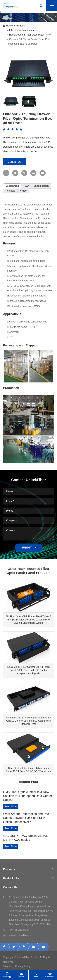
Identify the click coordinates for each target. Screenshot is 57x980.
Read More (11, 807)
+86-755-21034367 (16, 931)
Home (9, 26)
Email (21, 974)
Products (20, 26)
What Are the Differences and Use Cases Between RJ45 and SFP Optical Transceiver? (26, 818)
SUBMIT (29, 548)
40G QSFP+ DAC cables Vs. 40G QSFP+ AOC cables (26, 838)
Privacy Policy (23, 967)
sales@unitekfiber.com (18, 936)
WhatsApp (7, 974)
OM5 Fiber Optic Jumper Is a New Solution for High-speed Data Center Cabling (28, 796)
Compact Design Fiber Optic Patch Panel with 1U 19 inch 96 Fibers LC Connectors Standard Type (29, 721)
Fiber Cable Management (23, 30)
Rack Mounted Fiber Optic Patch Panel (30, 35)
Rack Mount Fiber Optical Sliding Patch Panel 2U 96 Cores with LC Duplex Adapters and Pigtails (28, 670)
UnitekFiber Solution (28, 958)
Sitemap (8, 967)
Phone (36, 974)
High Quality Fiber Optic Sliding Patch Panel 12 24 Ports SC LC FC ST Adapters (28, 770)
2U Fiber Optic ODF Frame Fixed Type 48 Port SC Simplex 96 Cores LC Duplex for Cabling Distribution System (28, 620)
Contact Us (15, 162)
